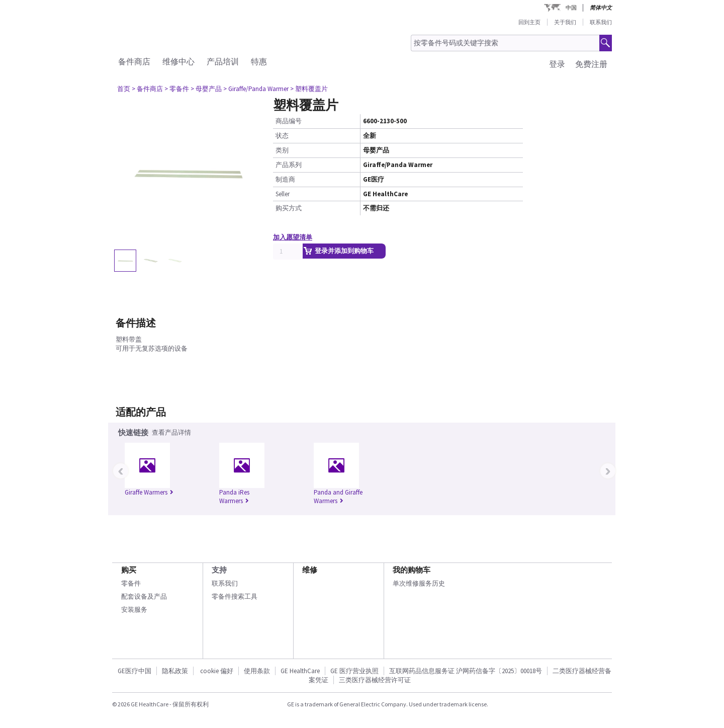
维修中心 (178, 61)
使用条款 (257, 671)
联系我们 (601, 22)
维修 (310, 570)
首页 (124, 89)
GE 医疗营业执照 (354, 671)
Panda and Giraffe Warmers (338, 497)
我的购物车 (412, 570)
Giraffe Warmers (149, 492)
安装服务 (134, 610)
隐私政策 (175, 671)
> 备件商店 (147, 89)
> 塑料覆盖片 (309, 89)
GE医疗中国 (134, 671)
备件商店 (134, 61)
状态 (282, 136)
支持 (219, 570)
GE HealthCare (300, 671)
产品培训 (223, 61)
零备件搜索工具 (235, 596)
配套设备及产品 (144, 596)
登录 (557, 64)
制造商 (285, 179)
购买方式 (289, 208)
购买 (129, 570)
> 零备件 (177, 89)
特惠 (259, 61)
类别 (282, 150)
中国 (571, 8)
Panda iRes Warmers (234, 497)
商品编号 (289, 121)
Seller (283, 194)
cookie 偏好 (217, 671)
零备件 (131, 583)
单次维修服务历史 (419, 583)
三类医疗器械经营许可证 (375, 680)
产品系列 (289, 165)
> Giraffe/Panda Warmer (256, 89)
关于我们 (565, 22)
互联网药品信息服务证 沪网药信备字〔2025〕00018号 (466, 671)
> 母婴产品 (206, 89)
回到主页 (529, 22)
